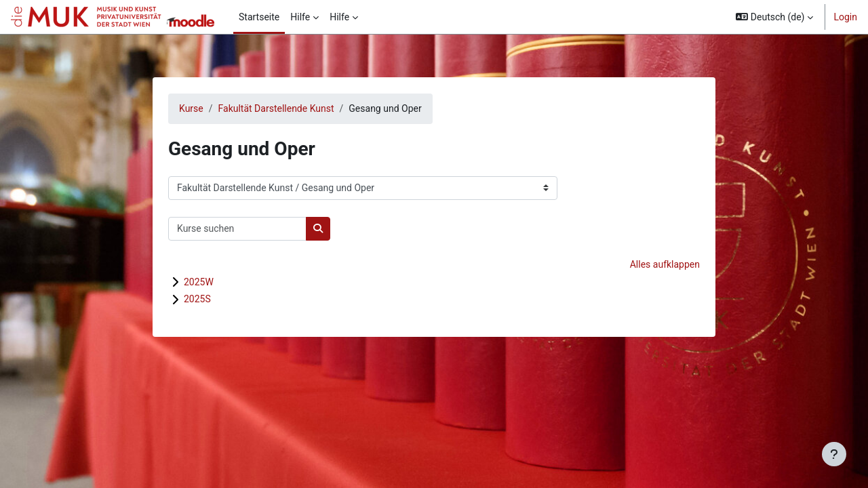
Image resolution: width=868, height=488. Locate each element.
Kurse (191, 108)
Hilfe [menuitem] (300, 17)
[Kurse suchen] (237, 229)
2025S (197, 299)
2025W (199, 282)
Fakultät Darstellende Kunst (276, 108)
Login (845, 17)
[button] (774, 17)
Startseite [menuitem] (259, 17)
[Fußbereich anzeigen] (834, 454)
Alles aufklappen (665, 264)
